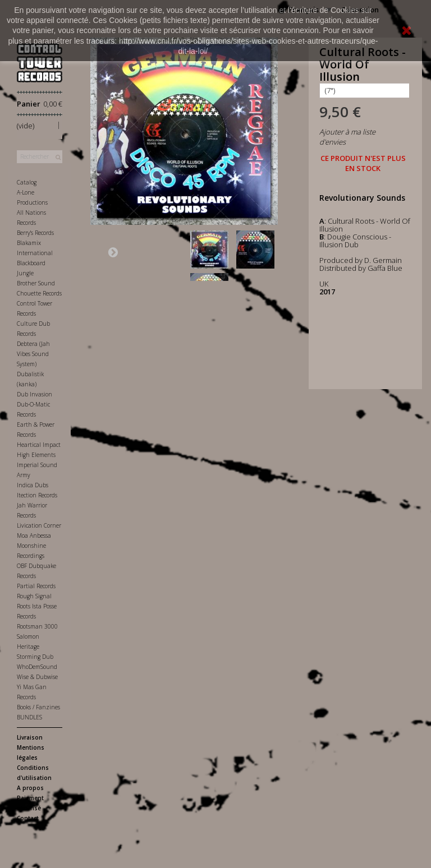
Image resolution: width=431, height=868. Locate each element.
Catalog (27, 182)
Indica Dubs (33, 485)
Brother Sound (36, 283)
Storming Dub (35, 657)
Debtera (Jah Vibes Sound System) (33, 354)
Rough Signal (34, 596)
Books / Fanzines (38, 707)
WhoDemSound (37, 667)
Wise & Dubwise (37, 677)
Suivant (113, 252)
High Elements (36, 455)
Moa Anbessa (34, 535)
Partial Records (36, 586)
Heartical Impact (39, 445)
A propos (30, 788)
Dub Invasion (35, 394)
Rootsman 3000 (37, 626)
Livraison (30, 737)
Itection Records (37, 495)
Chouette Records (39, 293)
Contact (28, 818)
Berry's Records (35, 233)
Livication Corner (39, 525)
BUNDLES (29, 717)
